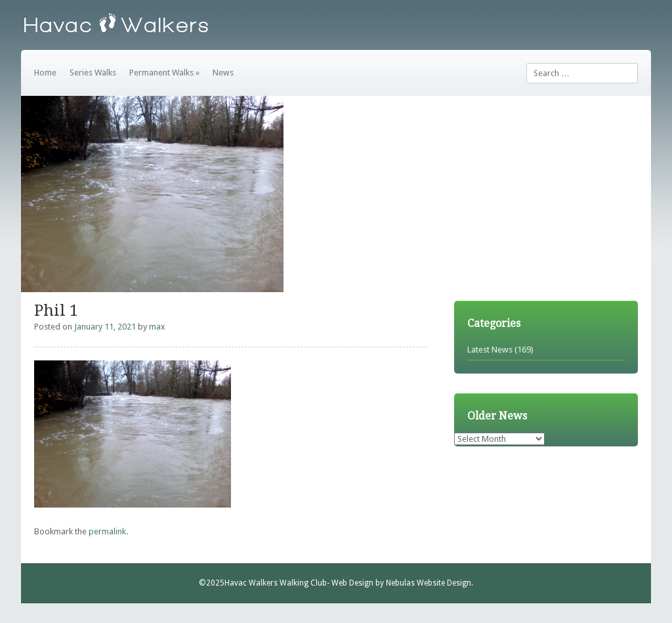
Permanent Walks (164, 73)
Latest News (490, 350)
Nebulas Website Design (429, 583)
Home (45, 73)
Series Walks (93, 73)
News (223, 73)
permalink (107, 531)
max (157, 327)
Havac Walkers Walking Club (276, 583)
